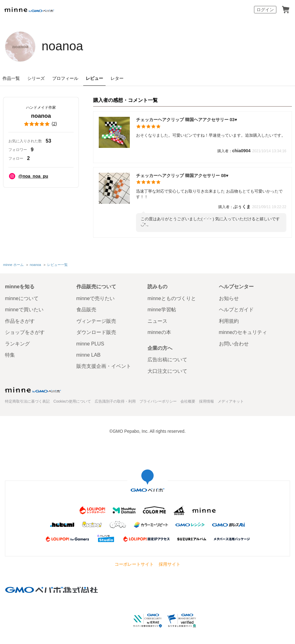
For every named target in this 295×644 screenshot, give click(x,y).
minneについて (22, 298)
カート (286, 10)
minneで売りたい (96, 298)
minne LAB (88, 355)
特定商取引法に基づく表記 (27, 401)
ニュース (157, 321)
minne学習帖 (162, 310)
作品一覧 (11, 78)
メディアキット (231, 401)
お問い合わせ (234, 344)
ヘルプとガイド (236, 310)
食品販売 (86, 310)
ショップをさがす (25, 332)
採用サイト (170, 564)
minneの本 (159, 332)
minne (33, 390)
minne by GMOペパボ (29, 10)
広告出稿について (167, 360)
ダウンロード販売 (96, 332)
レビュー (94, 78)
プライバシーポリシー (158, 401)
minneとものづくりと (172, 298)
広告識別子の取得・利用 (115, 401)
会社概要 (188, 401)
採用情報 (207, 401)
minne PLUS (90, 344)
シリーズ (36, 78)
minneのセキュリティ (243, 332)
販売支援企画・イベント (104, 366)
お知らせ (229, 298)
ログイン (265, 10)
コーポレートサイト (134, 564)
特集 (10, 355)
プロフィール (65, 78)
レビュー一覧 (57, 265)
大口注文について (167, 371)
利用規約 (229, 321)
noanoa (62, 46)
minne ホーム (13, 265)
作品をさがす (20, 321)
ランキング (17, 344)
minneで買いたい (24, 310)
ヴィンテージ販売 (96, 321)
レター (117, 78)
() (41, 124)
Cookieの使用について (72, 401)
